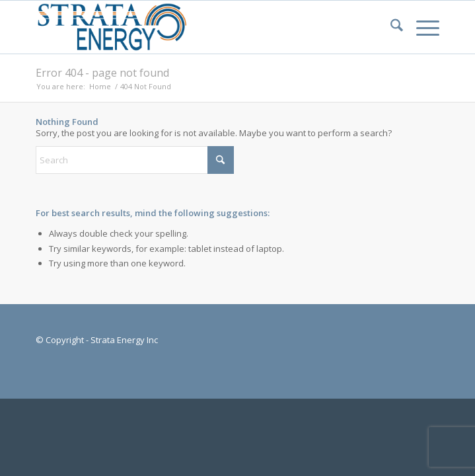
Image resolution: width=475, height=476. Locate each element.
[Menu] (421, 27)
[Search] (390, 27)
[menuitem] (390, 27)
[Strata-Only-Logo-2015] (197, 27)
